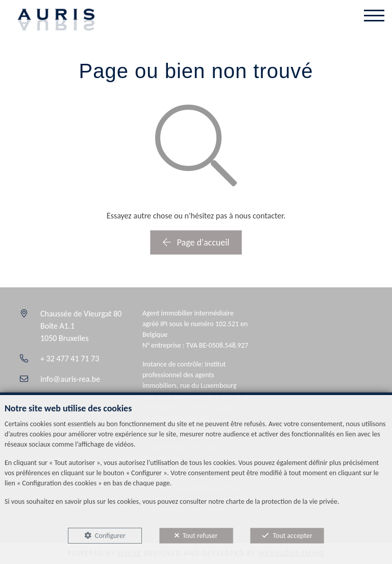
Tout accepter (292, 536)
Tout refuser (200, 536)
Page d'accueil (196, 242)
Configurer (110, 536)
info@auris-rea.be (70, 379)
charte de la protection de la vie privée (281, 501)
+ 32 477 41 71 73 (70, 359)
